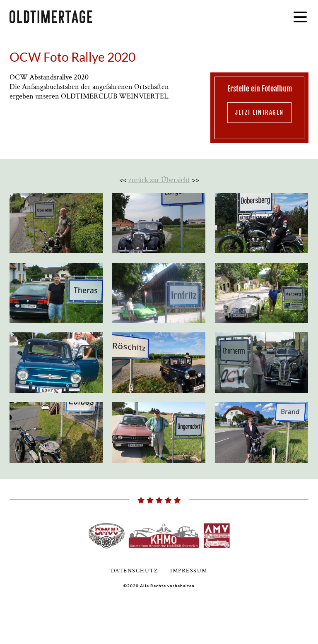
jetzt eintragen (259, 112)
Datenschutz (135, 571)
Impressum (189, 571)
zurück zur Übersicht (159, 180)
